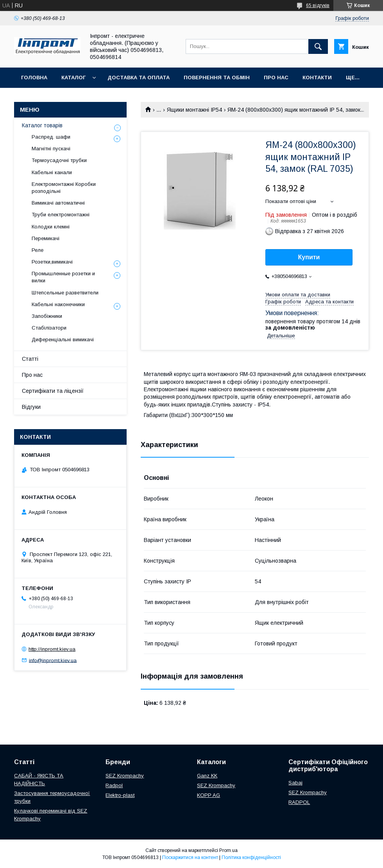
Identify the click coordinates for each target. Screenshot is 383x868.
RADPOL (299, 802)
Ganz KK (207, 776)
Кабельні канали (52, 172)
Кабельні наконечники (58, 304)
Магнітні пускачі (51, 149)
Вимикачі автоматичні (58, 203)
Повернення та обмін (217, 78)
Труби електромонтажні (61, 215)
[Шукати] (318, 46)
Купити (309, 257)
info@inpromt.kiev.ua (53, 660)
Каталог (73, 78)
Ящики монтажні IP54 (194, 110)
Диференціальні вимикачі (63, 340)
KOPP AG (209, 795)
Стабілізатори (49, 328)
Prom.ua (228, 850)
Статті (30, 359)
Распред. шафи (51, 137)
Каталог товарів (42, 125)
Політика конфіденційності (251, 857)
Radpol (114, 785)
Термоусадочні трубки (59, 160)
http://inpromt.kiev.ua (52, 649)
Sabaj (295, 783)
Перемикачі (46, 238)
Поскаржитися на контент (190, 857)
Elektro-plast (120, 795)
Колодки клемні (51, 227)
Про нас (276, 78)
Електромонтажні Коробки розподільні (64, 188)
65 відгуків (318, 5)
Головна (34, 78)
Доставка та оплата (139, 78)
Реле (38, 250)
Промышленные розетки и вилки (63, 277)
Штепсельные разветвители (65, 293)
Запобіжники (47, 316)
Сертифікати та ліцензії (53, 391)
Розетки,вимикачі (52, 262)
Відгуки (31, 407)
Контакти (317, 78)
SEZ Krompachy (125, 776)
